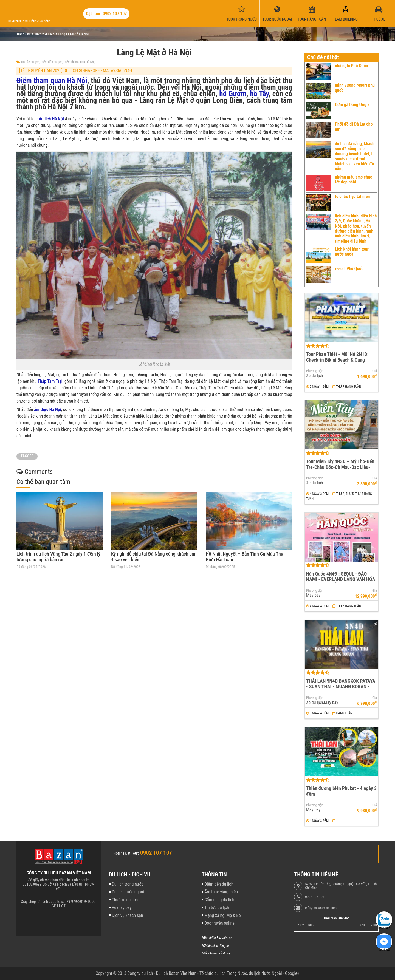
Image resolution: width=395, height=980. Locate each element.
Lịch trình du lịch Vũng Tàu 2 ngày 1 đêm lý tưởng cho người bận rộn (58, 557)
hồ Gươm (233, 94)
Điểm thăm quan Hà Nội (79, 62)
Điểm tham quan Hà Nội (52, 81)
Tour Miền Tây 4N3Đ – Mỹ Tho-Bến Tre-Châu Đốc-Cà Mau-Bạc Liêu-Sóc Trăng (340, 467)
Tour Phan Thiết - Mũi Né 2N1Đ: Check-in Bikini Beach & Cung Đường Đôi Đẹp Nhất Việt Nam (337, 360)
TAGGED (27, 456)
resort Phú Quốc (349, 269)
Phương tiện (315, 371)
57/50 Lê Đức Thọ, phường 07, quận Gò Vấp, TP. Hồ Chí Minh (341, 886)
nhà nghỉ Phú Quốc (351, 66)
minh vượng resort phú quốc (355, 88)
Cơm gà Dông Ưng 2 (352, 105)
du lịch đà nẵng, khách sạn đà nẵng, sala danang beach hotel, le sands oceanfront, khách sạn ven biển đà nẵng (355, 156)
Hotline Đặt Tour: (126, 853)
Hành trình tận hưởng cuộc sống (29, 22)
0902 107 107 (315, 897)
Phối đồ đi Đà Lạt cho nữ (354, 127)
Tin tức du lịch (30, 62)
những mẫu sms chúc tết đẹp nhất (354, 179)
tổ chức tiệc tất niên (352, 196)
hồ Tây (259, 94)
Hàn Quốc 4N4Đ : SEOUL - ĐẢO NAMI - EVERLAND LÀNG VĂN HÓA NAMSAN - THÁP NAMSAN (341, 579)
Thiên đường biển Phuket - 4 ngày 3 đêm (341, 791)
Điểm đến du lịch (51, 62)
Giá (375, 371)
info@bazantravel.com (321, 908)
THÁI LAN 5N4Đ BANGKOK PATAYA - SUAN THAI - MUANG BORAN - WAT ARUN (341, 687)
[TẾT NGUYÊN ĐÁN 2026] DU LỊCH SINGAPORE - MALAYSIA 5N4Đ (76, 71)
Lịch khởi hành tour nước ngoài (352, 252)
